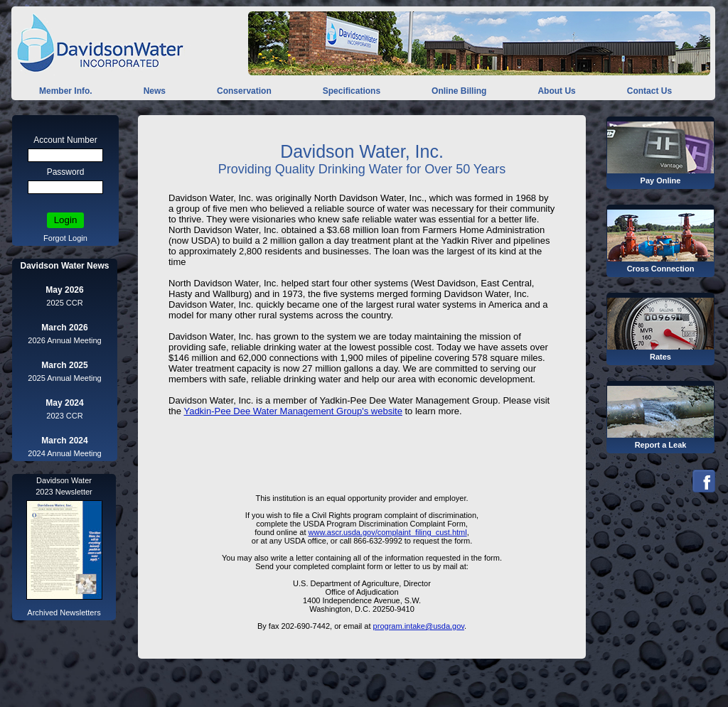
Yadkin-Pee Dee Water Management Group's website (293, 411)
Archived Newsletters (64, 612)
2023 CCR (64, 416)
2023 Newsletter (64, 492)
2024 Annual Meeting (64, 453)
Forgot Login (65, 238)
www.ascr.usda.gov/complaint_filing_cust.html (388, 532)
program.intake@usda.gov (419, 626)
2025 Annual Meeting (64, 378)
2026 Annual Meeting (64, 340)
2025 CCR (64, 303)
